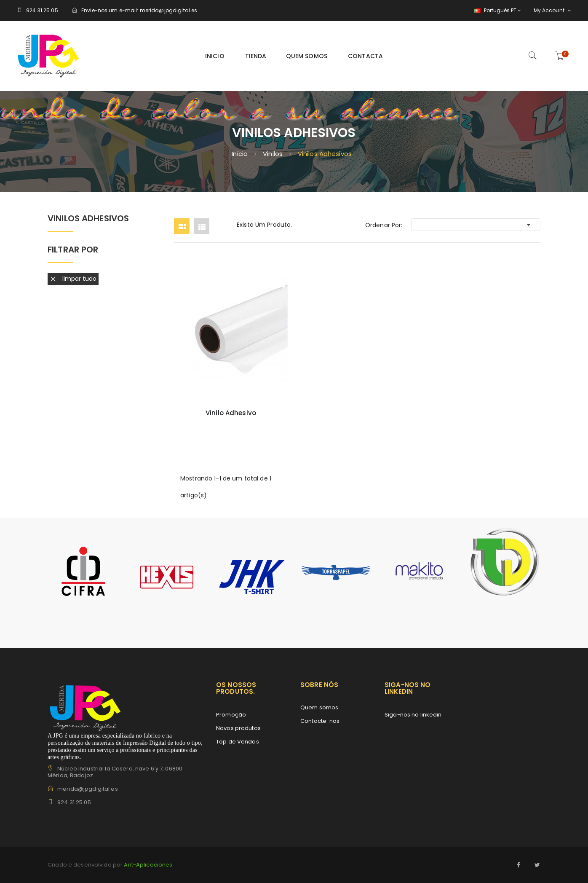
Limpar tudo (73, 279)
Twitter (537, 865)
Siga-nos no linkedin (413, 715)
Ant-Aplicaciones (147, 865)
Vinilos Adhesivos (88, 219)
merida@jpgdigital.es (169, 10)
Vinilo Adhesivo (231, 413)
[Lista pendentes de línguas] (496, 11)
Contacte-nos (320, 721)
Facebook (519, 865)
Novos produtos (238, 728)
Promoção (231, 715)
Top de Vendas (238, 742)
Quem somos (319, 707)
